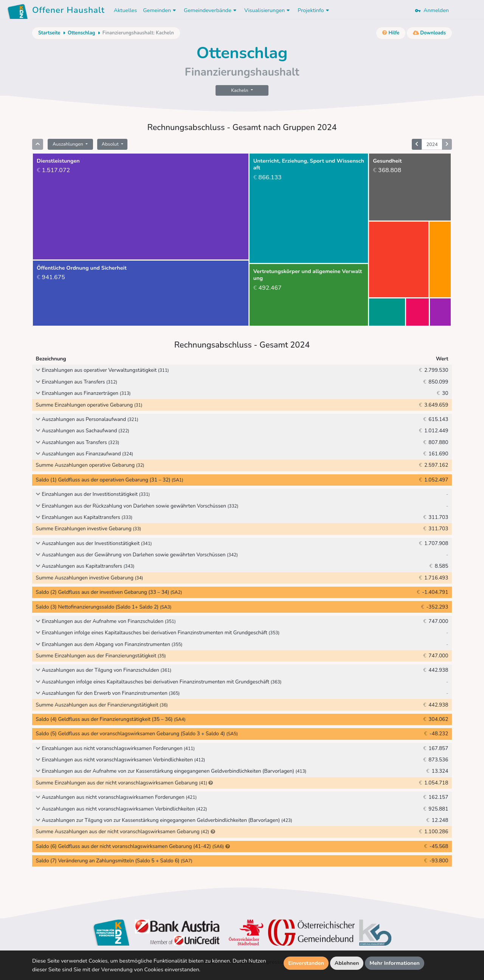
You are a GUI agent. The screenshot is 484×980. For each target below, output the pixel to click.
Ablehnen (347, 963)
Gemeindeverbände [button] (211, 10)
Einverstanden (306, 963)
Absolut (111, 144)
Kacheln (240, 90)
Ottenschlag (81, 33)
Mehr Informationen (395, 963)
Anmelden (432, 10)
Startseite (49, 33)
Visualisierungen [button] (268, 10)
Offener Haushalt (68, 11)
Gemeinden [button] (160, 10)
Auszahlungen (68, 144)
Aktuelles (125, 10)
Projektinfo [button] (314, 10)
